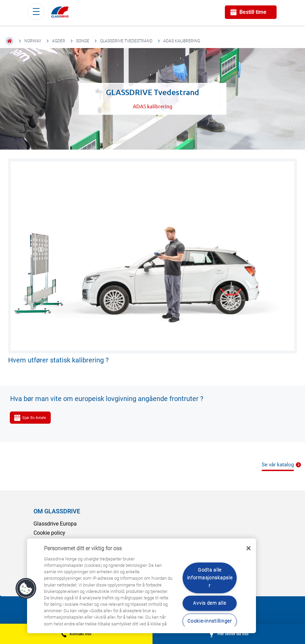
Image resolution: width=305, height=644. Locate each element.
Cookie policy (49, 533)
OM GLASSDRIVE (57, 511)
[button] (26, 589)
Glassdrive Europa (55, 524)
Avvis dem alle (209, 604)
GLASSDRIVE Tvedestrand (126, 41)
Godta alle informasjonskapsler (210, 578)
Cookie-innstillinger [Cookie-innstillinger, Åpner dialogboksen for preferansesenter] (209, 621)
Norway (33, 41)
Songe (83, 41)
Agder (59, 41)
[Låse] (249, 548)
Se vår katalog (278, 465)
